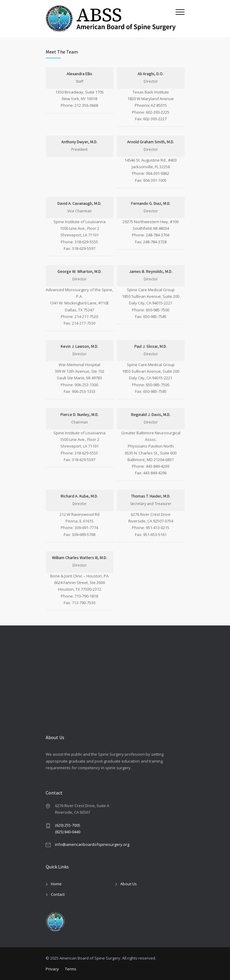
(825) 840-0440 (68, 832)
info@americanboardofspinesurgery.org (92, 844)
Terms (71, 969)
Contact (58, 894)
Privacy (52, 969)
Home (56, 884)
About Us (129, 884)
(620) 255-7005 (68, 825)
